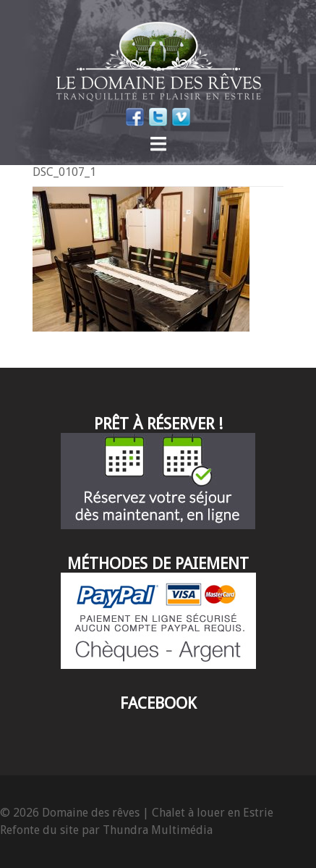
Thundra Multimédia (158, 830)
